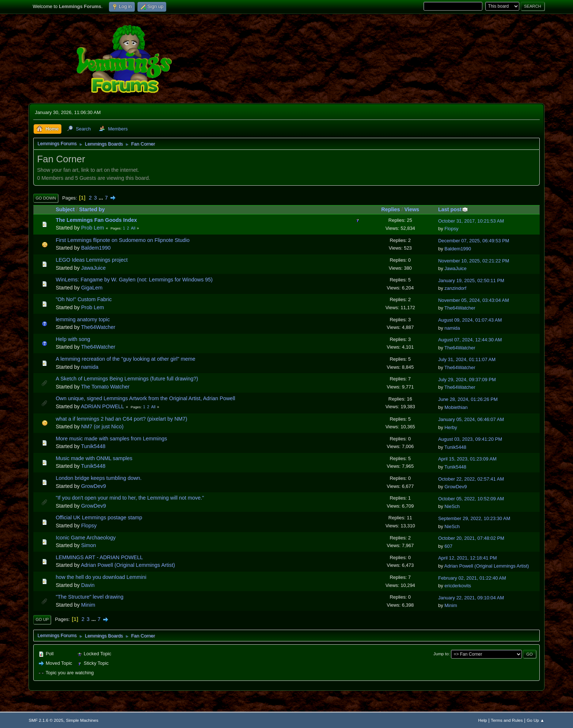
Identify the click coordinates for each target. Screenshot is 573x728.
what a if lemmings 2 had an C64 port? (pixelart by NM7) (121, 419)
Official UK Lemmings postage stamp (99, 517)
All (133, 228)
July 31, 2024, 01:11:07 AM (467, 359)
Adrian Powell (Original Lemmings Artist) (128, 565)
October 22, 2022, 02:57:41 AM (471, 479)
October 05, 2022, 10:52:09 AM (471, 499)
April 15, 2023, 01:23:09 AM (467, 459)
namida (452, 328)
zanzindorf (455, 288)
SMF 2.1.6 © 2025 (46, 720)
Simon (89, 545)
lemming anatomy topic (83, 319)
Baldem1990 (96, 248)
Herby (451, 427)
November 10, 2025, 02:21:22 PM (474, 261)
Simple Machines (82, 720)
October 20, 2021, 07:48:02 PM (471, 538)
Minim (88, 605)
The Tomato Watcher (105, 387)
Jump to (441, 654)
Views (412, 209)
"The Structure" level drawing (89, 597)
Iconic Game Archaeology (86, 538)
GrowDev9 (94, 486)
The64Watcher (460, 308)
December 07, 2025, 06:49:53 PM (474, 241)
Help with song (73, 339)
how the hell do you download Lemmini (101, 577)
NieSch (452, 506)
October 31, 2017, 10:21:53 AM (471, 221)
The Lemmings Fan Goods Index (96, 220)
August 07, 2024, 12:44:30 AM (470, 340)
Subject (65, 209)
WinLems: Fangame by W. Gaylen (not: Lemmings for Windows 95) (134, 280)
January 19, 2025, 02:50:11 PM (471, 280)
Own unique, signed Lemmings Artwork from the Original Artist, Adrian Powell (145, 398)
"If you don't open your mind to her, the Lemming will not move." (130, 498)
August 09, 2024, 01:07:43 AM (470, 320)
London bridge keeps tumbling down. (98, 478)
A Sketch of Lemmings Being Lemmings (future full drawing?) (127, 379)
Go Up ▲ (535, 720)
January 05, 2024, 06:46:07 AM (471, 419)
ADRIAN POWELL (102, 406)
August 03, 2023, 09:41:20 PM (470, 439)
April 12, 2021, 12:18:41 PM (468, 558)
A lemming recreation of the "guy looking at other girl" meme (125, 359)
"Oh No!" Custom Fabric (84, 299)
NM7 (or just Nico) (102, 426)
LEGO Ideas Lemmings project (92, 260)
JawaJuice (93, 268)
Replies (390, 209)
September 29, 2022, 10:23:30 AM (474, 518)
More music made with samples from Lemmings (111, 439)
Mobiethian (456, 407)
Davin (88, 585)
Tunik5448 (93, 446)
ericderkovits (458, 586)
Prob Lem (92, 228)
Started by (92, 209)
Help (483, 720)
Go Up (42, 619)
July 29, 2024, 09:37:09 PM (467, 380)
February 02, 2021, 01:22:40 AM (472, 578)
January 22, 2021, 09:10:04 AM (471, 598)
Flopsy (451, 229)
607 (448, 546)
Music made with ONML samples (94, 458)
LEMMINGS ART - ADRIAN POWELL (99, 557)
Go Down (46, 198)
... (102, 198)
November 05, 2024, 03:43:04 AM (474, 300)
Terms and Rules (507, 720)
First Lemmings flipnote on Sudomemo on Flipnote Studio (122, 240)
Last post (453, 209)
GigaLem (92, 288)
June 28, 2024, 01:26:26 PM (468, 399)
